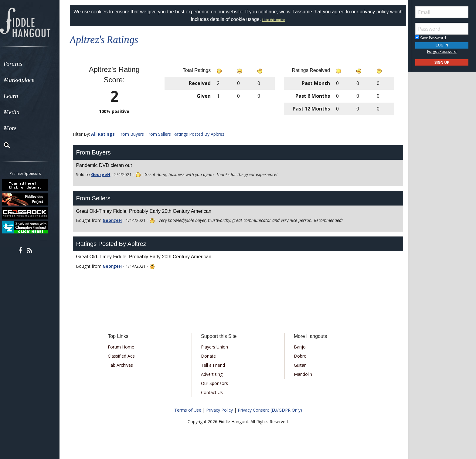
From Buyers (134, 134)
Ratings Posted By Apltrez (202, 134)
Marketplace (28, 80)
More (19, 128)
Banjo (299, 347)
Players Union (215, 347)
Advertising (213, 374)
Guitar (299, 365)
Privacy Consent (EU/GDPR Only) (270, 410)
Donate (209, 356)
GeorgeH (104, 174)
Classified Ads (124, 356)
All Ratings (106, 134)
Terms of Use (188, 410)
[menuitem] (34, 64)
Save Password (431, 38)
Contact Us (213, 392)
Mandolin (302, 374)
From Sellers (162, 134)
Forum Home (123, 347)
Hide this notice (280, 20)
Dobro (299, 356)
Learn (20, 96)
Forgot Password (442, 51)
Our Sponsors (215, 383)
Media (21, 112)
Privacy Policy (219, 410)
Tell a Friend (214, 365)
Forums (22, 64)
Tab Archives (123, 365)
